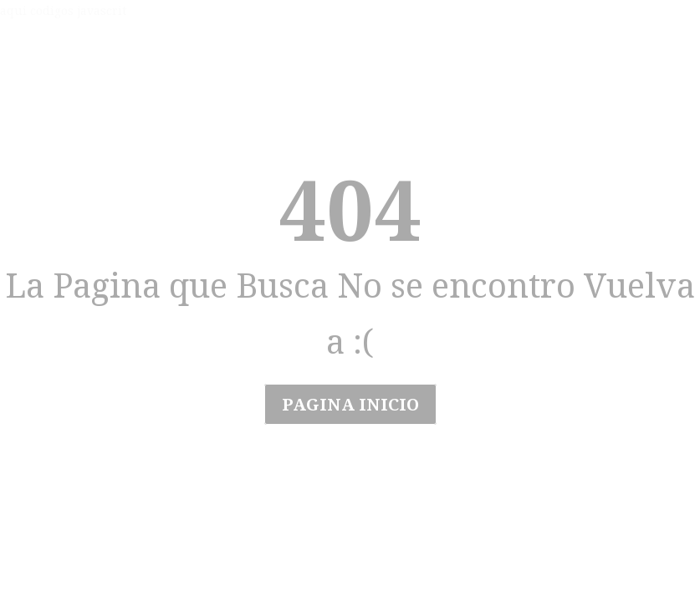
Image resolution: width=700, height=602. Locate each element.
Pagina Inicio (350, 404)
